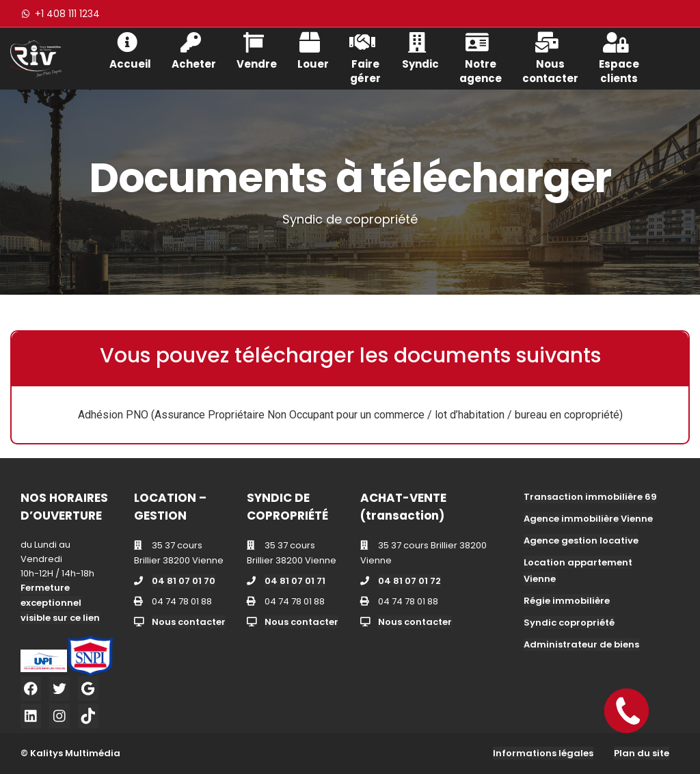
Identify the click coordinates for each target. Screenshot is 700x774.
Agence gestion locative (581, 541)
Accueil (130, 50)
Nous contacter (550, 57)
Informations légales (543, 753)
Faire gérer (365, 57)
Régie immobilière (567, 601)
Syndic (420, 50)
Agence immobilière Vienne (588, 519)
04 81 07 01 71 (295, 581)
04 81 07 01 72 (409, 581)
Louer (313, 50)
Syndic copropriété (569, 623)
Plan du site (642, 753)
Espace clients (619, 57)
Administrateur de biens (581, 644)
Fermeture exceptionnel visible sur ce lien (60, 603)
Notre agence (481, 57)
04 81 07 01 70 (184, 581)
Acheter (194, 50)
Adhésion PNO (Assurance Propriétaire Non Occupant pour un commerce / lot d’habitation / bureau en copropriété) (350, 415)
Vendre (257, 50)
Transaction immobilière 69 (590, 497)
